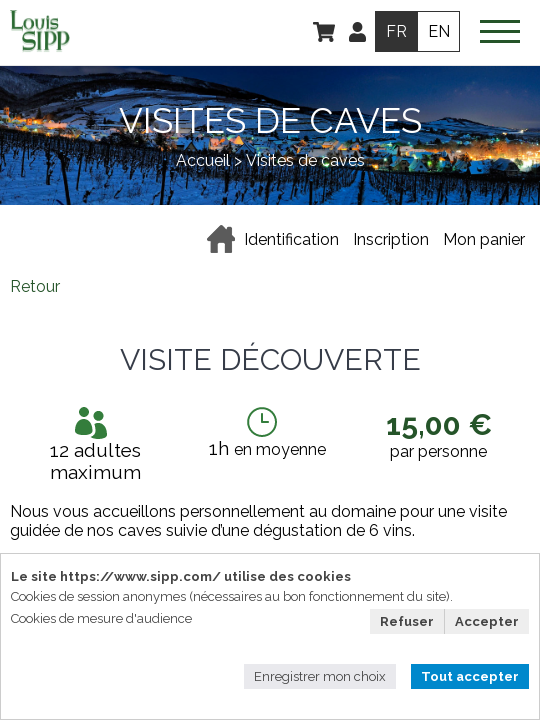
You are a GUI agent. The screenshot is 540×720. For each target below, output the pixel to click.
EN (438, 31)
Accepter (487, 621)
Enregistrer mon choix (320, 676)
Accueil (203, 160)
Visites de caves (305, 160)
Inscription (391, 239)
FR (396, 31)
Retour (35, 286)
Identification (291, 239)
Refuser (407, 621)
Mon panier (484, 239)
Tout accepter (470, 676)
